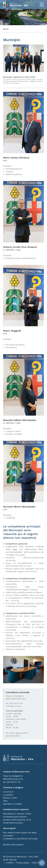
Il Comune (8, 792)
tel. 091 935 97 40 (14, 703)
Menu (6, 29)
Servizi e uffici (10, 798)
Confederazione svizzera (15, 817)
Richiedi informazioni (13, 845)
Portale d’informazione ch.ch (17, 820)
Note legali (37, 863)
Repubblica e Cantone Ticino (17, 814)
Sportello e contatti (12, 804)
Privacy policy (23, 863)
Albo (5, 801)
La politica (8, 795)
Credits (10, 863)
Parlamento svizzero (13, 823)
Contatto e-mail (13, 706)
